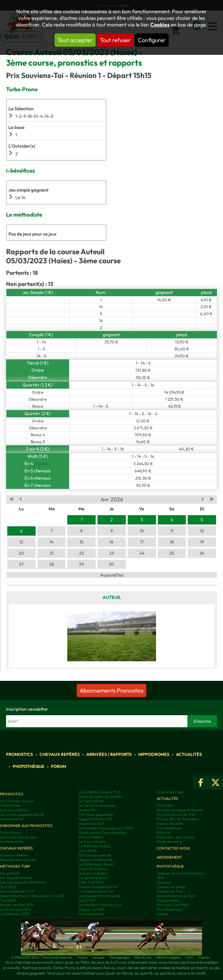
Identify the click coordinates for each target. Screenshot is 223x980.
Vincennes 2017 (91, 823)
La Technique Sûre (15, 909)
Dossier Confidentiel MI (98, 887)
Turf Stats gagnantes (96, 814)
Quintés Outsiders (93, 873)
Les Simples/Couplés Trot (99, 792)
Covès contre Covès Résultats (103, 833)
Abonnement (169, 857)
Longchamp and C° (94, 878)
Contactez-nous (173, 848)
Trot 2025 (8, 887)
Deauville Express (93, 869)
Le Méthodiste (12, 842)
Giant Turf (87, 900)
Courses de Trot (170, 891)
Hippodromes (154, 754)
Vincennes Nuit (91, 914)
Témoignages (119, 957)
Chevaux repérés (60, 754)
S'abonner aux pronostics (26, 826)
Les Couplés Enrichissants (99, 896)
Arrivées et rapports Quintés (180, 810)
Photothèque (29, 766)
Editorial (164, 833)
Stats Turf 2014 (91, 882)
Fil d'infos (165, 805)
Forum (59, 766)
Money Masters (91, 837)
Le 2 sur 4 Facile (92, 842)
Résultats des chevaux (18, 860)
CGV (189, 957)
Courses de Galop (171, 887)
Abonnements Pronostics (111, 690)
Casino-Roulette (170, 823)
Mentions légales (169, 957)
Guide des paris (169, 842)
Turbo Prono (10, 805)
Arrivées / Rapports (109, 754)
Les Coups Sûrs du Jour (19, 837)
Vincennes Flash (170, 792)
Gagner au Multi (92, 909)
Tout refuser (115, 40)
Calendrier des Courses (176, 837)
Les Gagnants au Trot (96, 891)
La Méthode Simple (94, 846)
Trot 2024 (8, 900)
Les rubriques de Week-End (23, 882)
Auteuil (112, 597)
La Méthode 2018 (14, 914)
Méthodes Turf (15, 866)
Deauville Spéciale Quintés (100, 796)
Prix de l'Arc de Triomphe (177, 819)
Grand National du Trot (176, 814)
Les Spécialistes (91, 801)
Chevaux (164, 882)
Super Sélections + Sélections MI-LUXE (32, 896)
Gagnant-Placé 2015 (96, 819)
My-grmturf (10, 873)
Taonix (82, 957)
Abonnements (11, 819)
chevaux (43, 463)
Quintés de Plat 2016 (17, 905)
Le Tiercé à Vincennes (97, 805)
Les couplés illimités (16, 878)
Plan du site (143, 957)
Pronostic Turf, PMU (173, 905)
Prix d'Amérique (169, 828)
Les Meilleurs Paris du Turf (100, 905)
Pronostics (19, 754)
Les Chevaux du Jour (17, 801)
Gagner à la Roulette (96, 860)
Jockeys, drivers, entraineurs (180, 873)
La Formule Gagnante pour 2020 (106, 828)
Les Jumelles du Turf (17, 891)
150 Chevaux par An (95, 855)
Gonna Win (88, 810)
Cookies (160, 25)
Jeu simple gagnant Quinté (22, 814)
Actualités (189, 754)
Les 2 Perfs (88, 851)
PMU (160, 878)
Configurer (152, 40)
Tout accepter (75, 40)
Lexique (98, 957)
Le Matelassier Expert (96, 864)
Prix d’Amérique (169, 909)
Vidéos (162, 914)
